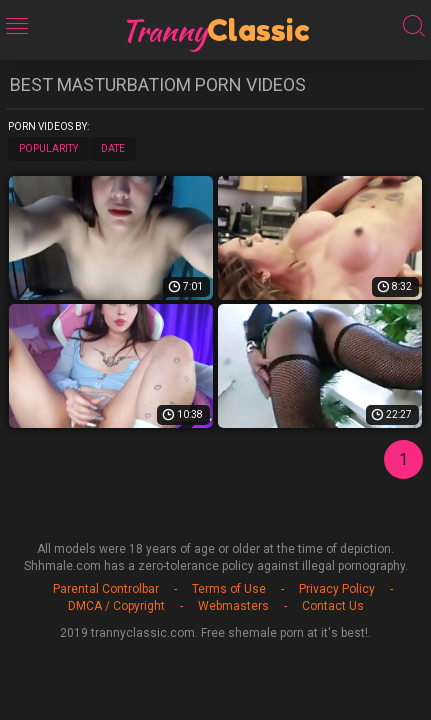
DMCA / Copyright (116, 606)
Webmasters (233, 606)
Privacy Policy (337, 589)
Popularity (48, 148)
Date (113, 148)
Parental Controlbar (106, 589)
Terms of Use (229, 589)
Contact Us (333, 606)
